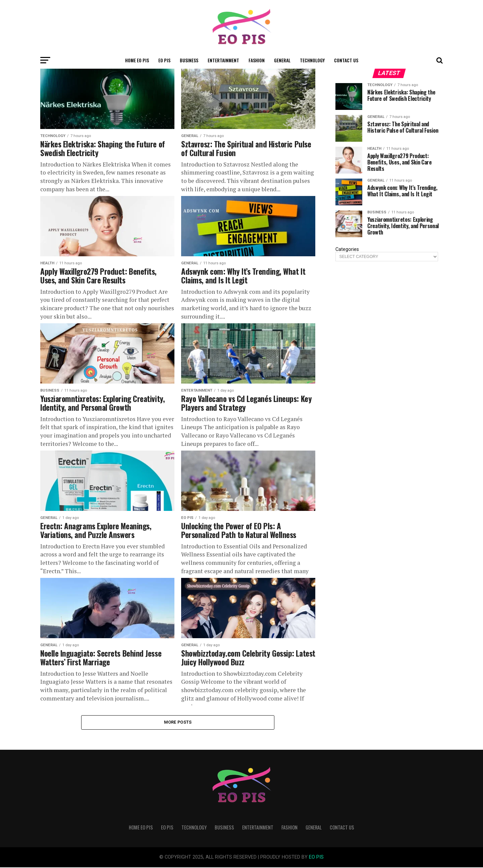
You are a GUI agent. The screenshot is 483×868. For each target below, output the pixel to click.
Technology (312, 60)
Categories (347, 250)
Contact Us (346, 60)
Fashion (257, 60)
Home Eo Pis (137, 60)
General (282, 60)
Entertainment (223, 60)
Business (189, 60)
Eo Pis (164, 60)
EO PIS (316, 858)
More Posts (178, 722)
